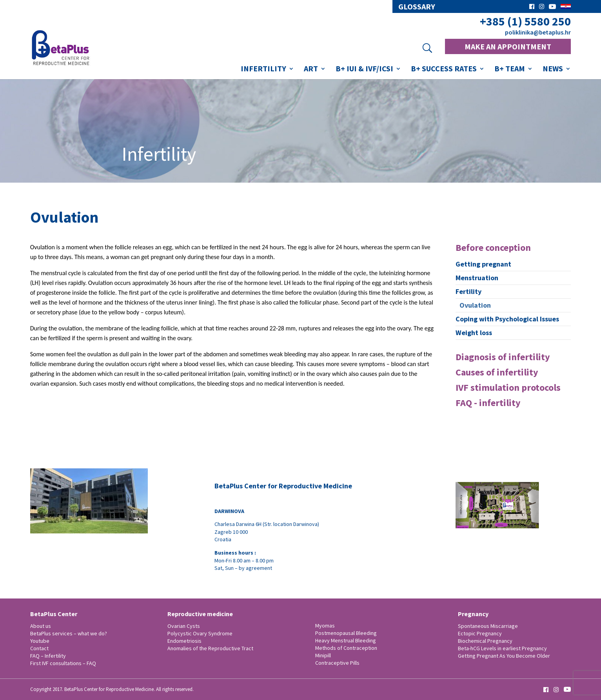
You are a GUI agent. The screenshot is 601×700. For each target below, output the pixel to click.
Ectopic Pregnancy (480, 633)
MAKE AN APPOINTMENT (508, 46)
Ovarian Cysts (184, 626)
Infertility (263, 70)
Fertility (468, 291)
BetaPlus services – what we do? (69, 633)
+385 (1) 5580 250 (525, 21)
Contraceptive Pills (337, 663)
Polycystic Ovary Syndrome (200, 633)
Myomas (325, 626)
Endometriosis (184, 641)
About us (41, 626)
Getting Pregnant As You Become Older (504, 656)
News (553, 70)
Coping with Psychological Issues (507, 319)
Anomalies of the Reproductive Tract (210, 648)
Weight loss (474, 333)
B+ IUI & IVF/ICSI (364, 70)
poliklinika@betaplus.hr (538, 32)
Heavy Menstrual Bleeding (346, 640)
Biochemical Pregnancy (485, 641)
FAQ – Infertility (48, 656)
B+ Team (510, 70)
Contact (39, 648)
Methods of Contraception (346, 648)
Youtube (40, 641)
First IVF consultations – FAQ (63, 663)
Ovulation (475, 305)
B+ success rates (444, 70)
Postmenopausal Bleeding (346, 633)
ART (311, 70)
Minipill (323, 655)
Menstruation (477, 278)
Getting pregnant (483, 264)
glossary (417, 7)
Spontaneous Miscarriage (488, 626)
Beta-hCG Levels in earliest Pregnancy (502, 648)
